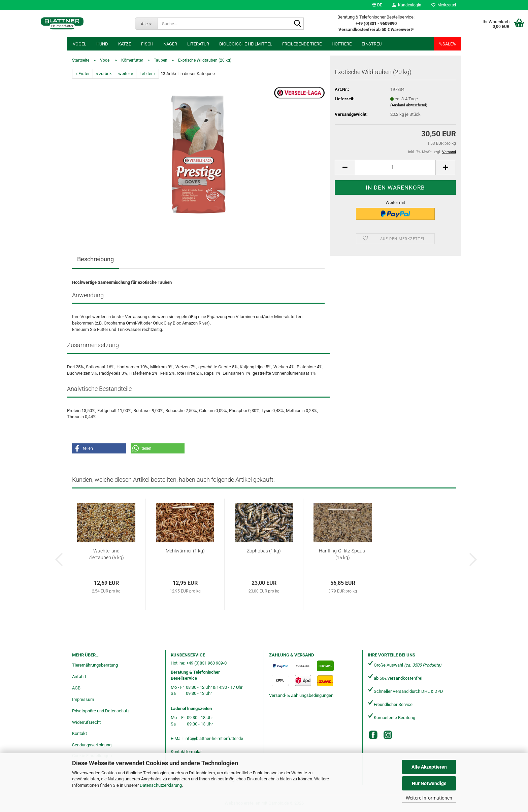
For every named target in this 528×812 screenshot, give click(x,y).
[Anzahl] (395, 167)
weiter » (126, 74)
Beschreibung (95, 259)
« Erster (82, 74)
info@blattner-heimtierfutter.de (214, 738)
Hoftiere (342, 44)
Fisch (147, 44)
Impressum (83, 699)
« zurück (104, 74)
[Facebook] (373, 735)
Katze (125, 44)
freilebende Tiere (302, 44)
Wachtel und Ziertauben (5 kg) (106, 554)
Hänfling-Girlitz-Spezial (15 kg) (343, 554)
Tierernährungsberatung (95, 665)
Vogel (79, 44)
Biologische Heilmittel (246, 44)
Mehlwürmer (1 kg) (185, 551)
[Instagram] (388, 735)
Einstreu (372, 44)
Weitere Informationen (429, 798)
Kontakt (79, 733)
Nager (170, 44)
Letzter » (147, 74)
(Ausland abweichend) (409, 105)
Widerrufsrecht (86, 722)
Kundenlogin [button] (407, 5)
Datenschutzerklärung (161, 785)
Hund (102, 44)
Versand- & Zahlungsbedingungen (301, 695)
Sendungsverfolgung (92, 745)
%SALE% (448, 44)
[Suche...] (146, 24)
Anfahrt (79, 676)
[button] (377, 5)
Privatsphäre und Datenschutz (101, 711)
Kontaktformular (186, 752)
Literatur (198, 44)
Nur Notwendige (429, 783)
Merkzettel (444, 5)
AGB (76, 688)
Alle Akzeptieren (429, 767)
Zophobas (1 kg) (264, 551)
